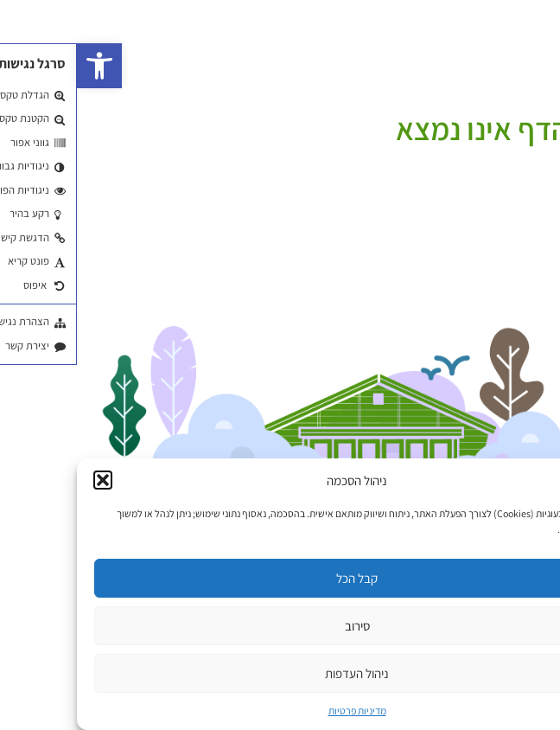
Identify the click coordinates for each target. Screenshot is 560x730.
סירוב (280, 626)
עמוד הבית (531, 106)
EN (516, 45)
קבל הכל (280, 578)
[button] (22, 66)
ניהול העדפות (280, 673)
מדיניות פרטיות (280, 711)
